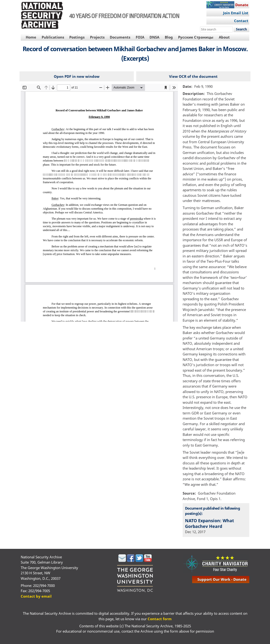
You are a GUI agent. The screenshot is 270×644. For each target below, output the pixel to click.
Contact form (160, 619)
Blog (169, 37)
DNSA (154, 37)
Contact (241, 21)
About (224, 37)
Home (31, 37)
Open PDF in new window (77, 76)
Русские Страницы (196, 37)
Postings (77, 37)
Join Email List (236, 13)
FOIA (140, 37)
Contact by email (36, 596)
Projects (97, 37)
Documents (120, 37)
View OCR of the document (193, 76)
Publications (53, 37)
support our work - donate (222, 579)
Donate (242, 5)
